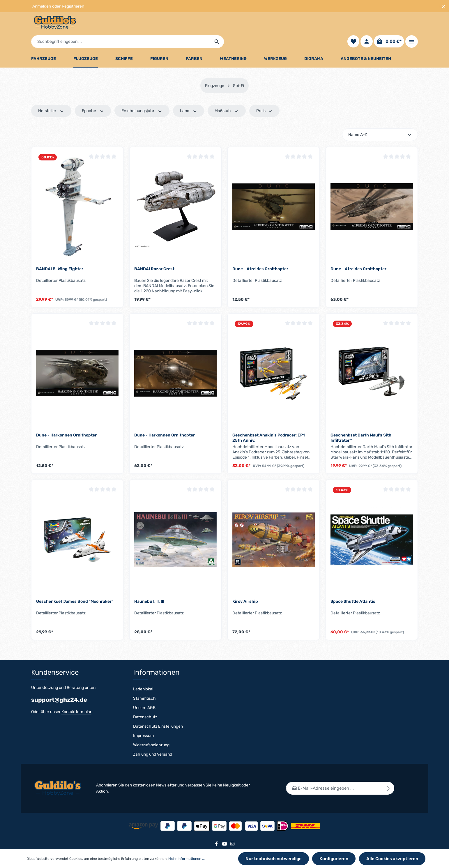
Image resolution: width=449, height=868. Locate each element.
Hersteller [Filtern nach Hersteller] (51, 96)
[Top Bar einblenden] (412, 24)
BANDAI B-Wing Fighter (60, 254)
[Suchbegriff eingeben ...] (218, 24)
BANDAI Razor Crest (154, 254)
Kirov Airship (245, 587)
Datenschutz (145, 717)
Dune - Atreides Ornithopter (260, 254)
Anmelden (42, 6)
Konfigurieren (339, 859)
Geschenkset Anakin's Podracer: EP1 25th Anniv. (269, 423)
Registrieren (73, 6)
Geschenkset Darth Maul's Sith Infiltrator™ (361, 423)
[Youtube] (225, 845)
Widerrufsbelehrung (151, 745)
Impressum (143, 736)
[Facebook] (217, 845)
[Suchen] (314, 24)
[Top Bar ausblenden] (444, 6)
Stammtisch (144, 698)
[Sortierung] (380, 120)
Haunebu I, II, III (149, 587)
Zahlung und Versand (153, 754)
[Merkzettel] (353, 24)
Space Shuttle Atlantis (353, 587)
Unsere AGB (144, 708)
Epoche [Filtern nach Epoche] (93, 96)
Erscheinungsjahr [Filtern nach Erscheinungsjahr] (142, 96)
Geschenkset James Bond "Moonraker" (75, 587)
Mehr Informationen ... (187, 860)
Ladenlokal (143, 689)
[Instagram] (233, 845)
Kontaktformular (76, 712)
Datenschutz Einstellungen (158, 726)
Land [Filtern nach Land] (189, 96)
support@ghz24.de (59, 700)
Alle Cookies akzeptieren (394, 859)
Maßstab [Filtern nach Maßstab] (227, 96)
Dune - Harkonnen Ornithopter (66, 421)
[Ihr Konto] (366, 24)
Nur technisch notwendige (282, 859)
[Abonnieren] (389, 788)
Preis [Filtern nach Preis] (265, 96)
